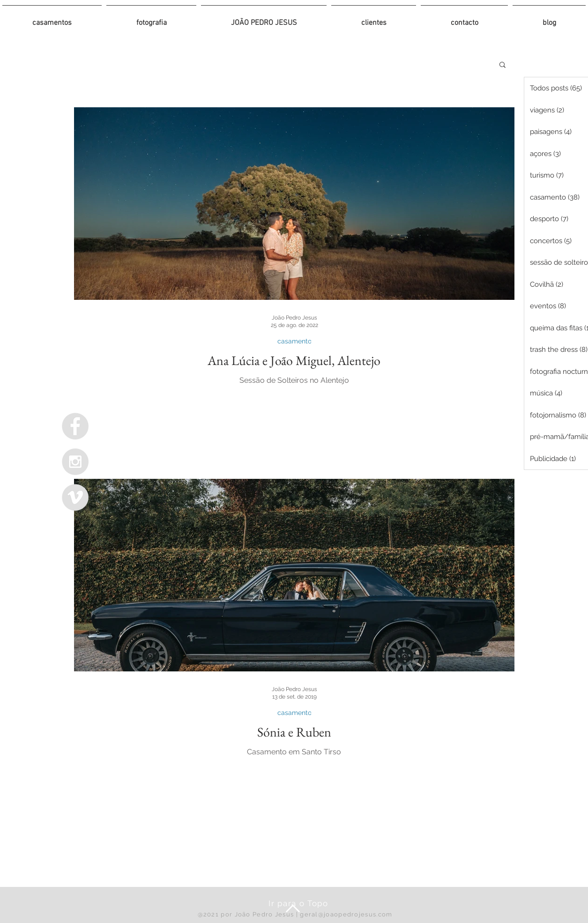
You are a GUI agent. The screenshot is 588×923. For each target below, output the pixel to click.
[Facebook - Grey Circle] (75, 426)
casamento (294, 341)
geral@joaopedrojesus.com (346, 914)
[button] (502, 65)
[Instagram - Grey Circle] (75, 462)
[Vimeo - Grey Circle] (75, 497)
